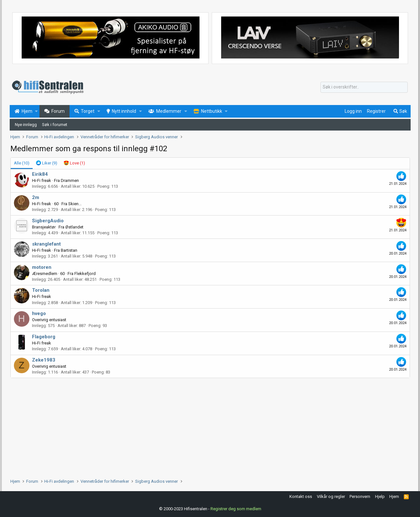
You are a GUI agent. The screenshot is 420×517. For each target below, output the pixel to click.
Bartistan (69, 250)
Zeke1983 (44, 360)
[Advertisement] (204, 427)
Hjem (394, 496)
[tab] (47, 163)
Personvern (360, 496)
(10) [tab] (22, 163)
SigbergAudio (48, 221)
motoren (42, 267)
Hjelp (380, 496)
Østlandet (74, 227)
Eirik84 (40, 174)
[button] (36, 111)
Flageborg (44, 337)
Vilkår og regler (331, 496)
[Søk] (364, 87)
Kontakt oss (301, 496)
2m (36, 197)
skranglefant (46, 244)
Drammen (70, 180)
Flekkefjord (85, 274)
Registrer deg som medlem (236, 509)
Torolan (41, 290)
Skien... (75, 204)
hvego (39, 313)
